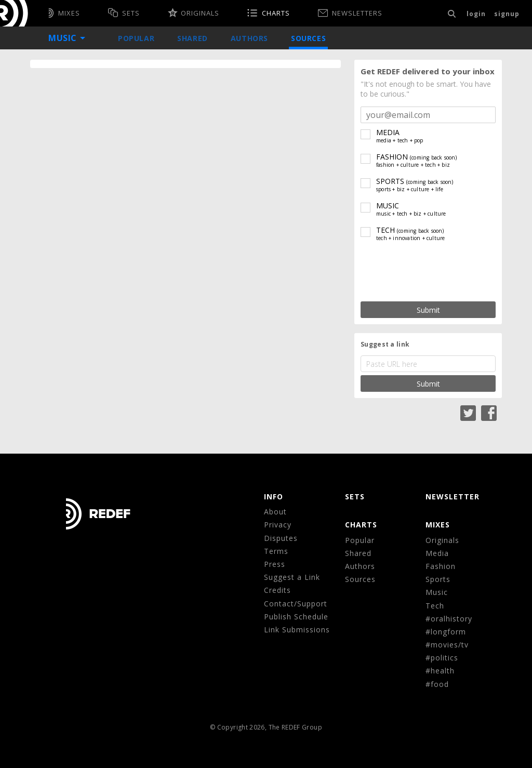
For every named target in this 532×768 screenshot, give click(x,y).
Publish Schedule (296, 617)
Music (437, 592)
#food (437, 684)
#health (440, 671)
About (275, 512)
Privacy (278, 525)
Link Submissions (297, 630)
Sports (438, 579)
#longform (446, 632)
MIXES (438, 525)
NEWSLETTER (453, 496)
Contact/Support (296, 604)
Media (437, 553)
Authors (249, 38)
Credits (277, 590)
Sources (308, 38)
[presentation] (428, 272)
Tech (435, 606)
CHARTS (361, 525)
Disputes (281, 538)
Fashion (441, 566)
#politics (442, 658)
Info (274, 496)
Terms (276, 551)
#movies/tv (447, 645)
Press (275, 564)
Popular (136, 38)
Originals (442, 540)
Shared (192, 38)
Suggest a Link (292, 577)
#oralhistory (449, 619)
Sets (355, 496)
